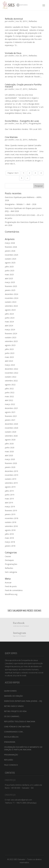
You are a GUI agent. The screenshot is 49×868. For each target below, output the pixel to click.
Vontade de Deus (13, 53)
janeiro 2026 (10, 251)
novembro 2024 (12, 298)
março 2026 (10, 243)
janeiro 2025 (10, 290)
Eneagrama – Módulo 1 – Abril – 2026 (21, 204)
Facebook (19, 623)
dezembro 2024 (11, 294)
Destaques (9, 560)
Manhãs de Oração (13, 696)
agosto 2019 (10, 487)
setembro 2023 (11, 341)
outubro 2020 (11, 432)
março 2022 (10, 404)
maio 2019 (9, 499)
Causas (8, 556)
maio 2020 (9, 451)
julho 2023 (9, 349)
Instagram (19, 633)
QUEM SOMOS (10, 691)
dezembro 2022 (11, 369)
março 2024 (10, 330)
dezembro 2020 (11, 424)
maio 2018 (9, 538)
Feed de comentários (14, 590)
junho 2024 (10, 318)
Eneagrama (10, 742)
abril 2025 (9, 278)
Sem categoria (11, 572)
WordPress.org (11, 594)
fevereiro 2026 (11, 247)
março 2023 (10, 365)
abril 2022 (9, 400)
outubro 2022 (11, 377)
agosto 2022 (10, 385)
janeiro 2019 (10, 514)
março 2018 (10, 542)
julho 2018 (9, 534)
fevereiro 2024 (11, 333)
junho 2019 (10, 495)
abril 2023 (9, 361)
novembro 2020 (12, 428)
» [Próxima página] (27, 178)
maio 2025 (9, 274)
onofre (11, 21)
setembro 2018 (11, 526)
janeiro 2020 (10, 467)
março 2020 (10, 459)
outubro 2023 (11, 337)
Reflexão (9, 760)
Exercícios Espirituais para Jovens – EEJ (23, 701)
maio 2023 (9, 357)
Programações (35, 123)
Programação (11, 755)
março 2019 (10, 507)
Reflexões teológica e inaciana (20, 721)
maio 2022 (9, 396)
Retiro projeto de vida (15, 711)
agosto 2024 (10, 310)
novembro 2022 (12, 373)
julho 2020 (9, 444)
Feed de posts (11, 586)
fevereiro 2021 (11, 416)
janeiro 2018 (10, 546)
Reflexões (33, 21)
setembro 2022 (11, 381)
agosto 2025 (10, 263)
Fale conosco (11, 765)
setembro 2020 (11, 436)
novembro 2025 (12, 255)
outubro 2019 (11, 479)
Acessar (8, 583)
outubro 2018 (11, 522)
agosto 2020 (10, 440)
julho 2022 (9, 389)
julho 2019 (9, 491)
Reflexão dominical (14, 19)
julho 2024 (9, 314)
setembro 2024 (11, 306)
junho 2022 (10, 392)
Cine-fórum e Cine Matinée (17, 727)
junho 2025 (10, 271)
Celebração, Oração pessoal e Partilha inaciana (23, 86)
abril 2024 (9, 326)
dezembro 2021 (11, 408)
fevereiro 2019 (11, 510)
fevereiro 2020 (11, 463)
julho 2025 (9, 267)
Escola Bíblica (11, 737)
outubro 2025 (11, 259)
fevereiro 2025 (11, 286)
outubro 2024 (11, 302)
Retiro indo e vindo (14, 706)
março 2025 (10, 282)
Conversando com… (14, 732)
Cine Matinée (11, 137)
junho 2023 (10, 353)
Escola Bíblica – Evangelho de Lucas (22, 121)
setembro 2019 (11, 483)
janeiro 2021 (10, 420)
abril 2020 (9, 455)
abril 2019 (9, 503)
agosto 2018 (10, 530)
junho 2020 (10, 448)
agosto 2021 (10, 412)
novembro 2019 (12, 475)
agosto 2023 (10, 345)
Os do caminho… (12, 716)
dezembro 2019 (11, 471)
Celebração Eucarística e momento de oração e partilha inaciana (23, 748)
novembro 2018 (12, 518)
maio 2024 (9, 322)
